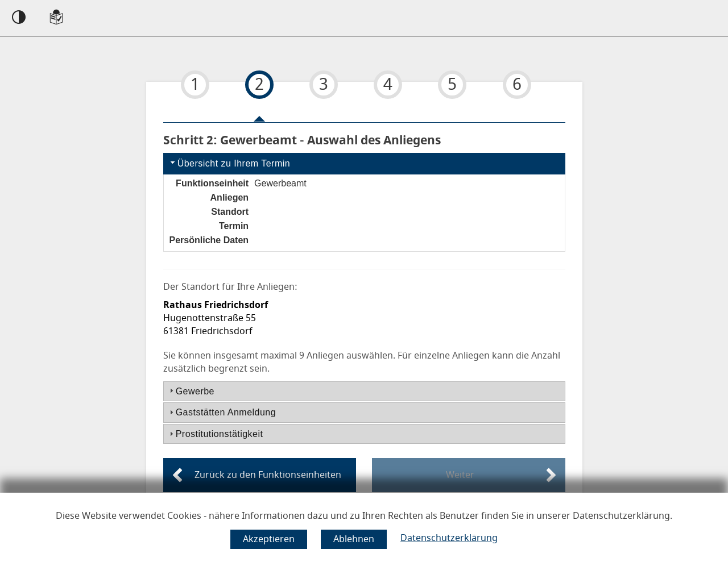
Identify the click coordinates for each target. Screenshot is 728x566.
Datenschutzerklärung (449, 538)
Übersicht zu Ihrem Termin (229, 163)
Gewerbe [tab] (191, 391)
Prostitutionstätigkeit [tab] (215, 434)
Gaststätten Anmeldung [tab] (221, 412)
